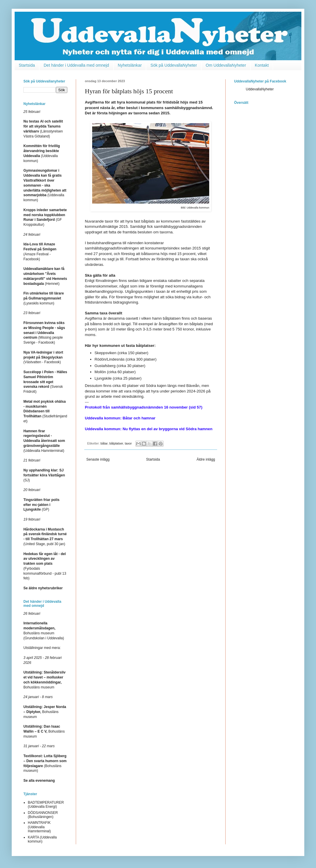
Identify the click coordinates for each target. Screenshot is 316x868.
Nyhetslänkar (130, 65)
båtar (104, 443)
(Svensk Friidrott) (45, 382)
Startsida (27, 65)
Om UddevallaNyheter (226, 65)
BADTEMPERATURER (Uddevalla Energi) (46, 805)
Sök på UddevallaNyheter (174, 65)
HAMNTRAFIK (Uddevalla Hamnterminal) (39, 827)
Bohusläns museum (45, 712)
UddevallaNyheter (260, 89)
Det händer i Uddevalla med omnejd (76, 65)
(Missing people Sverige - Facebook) (44, 333)
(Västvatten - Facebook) (43, 357)
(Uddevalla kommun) (45, 185)
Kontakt (262, 65)
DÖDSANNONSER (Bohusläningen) (43, 815)
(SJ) (44, 475)
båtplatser (116, 443)
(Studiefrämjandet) (45, 411)
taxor (128, 443)
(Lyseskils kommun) (44, 298)
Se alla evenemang (39, 781)
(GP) (41, 505)
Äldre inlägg (206, 459)
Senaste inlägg (98, 459)
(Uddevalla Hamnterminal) (44, 441)
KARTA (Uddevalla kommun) (42, 839)
